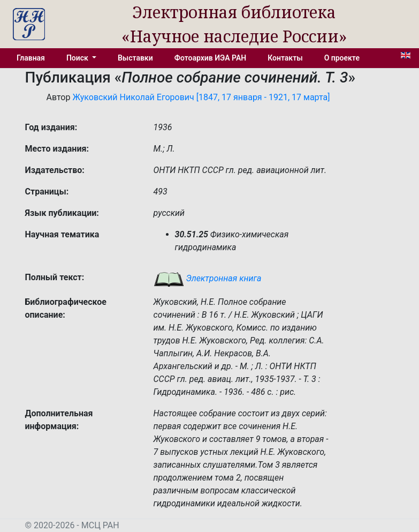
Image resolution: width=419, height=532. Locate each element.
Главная (31, 58)
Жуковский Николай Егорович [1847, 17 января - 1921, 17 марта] (201, 97)
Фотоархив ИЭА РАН (211, 58)
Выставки (135, 58)
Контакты (285, 58)
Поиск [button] (78, 58)
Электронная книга (208, 278)
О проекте (342, 58)
